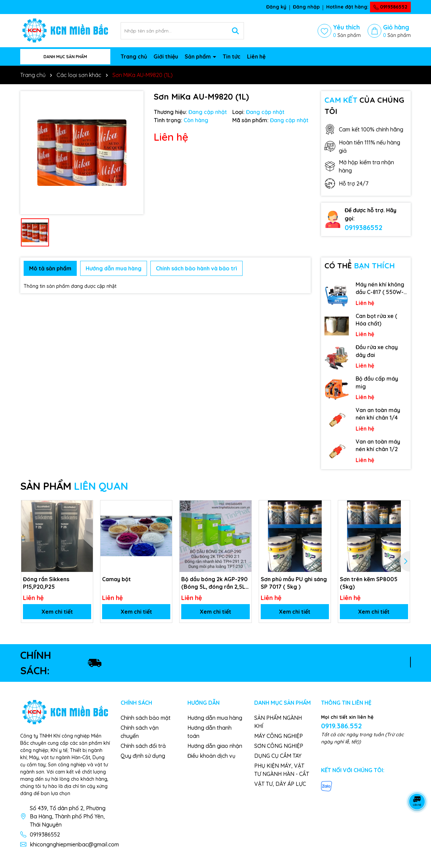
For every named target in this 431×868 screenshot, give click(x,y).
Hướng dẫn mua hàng (215, 718)
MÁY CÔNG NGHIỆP (279, 736)
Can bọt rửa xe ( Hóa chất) (376, 320)
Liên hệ (256, 56)
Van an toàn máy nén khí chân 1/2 (378, 445)
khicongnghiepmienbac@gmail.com (74, 844)
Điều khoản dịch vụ (211, 756)
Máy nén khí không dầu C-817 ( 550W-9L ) (380, 289)
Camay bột (116, 579)
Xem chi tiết (57, 612)
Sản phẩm (198, 56)
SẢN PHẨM (74, 486)
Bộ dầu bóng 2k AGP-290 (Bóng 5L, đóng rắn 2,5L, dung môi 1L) (214, 583)
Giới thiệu (166, 56)
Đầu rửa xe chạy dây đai (377, 351)
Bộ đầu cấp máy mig (377, 382)
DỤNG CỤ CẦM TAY (278, 756)
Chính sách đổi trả (143, 746)
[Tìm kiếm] (235, 31)
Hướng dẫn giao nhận (215, 746)
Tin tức (232, 56)
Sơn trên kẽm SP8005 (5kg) (369, 583)
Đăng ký (276, 7)
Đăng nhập (306, 7)
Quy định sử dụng (143, 756)
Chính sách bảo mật (146, 718)
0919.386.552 (341, 726)
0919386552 (390, 7)
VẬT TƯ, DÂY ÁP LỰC (280, 784)
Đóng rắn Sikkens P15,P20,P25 (46, 583)
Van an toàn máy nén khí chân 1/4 (378, 414)
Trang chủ (134, 56)
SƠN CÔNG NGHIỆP (279, 746)
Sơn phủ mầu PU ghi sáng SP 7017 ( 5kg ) (294, 583)
